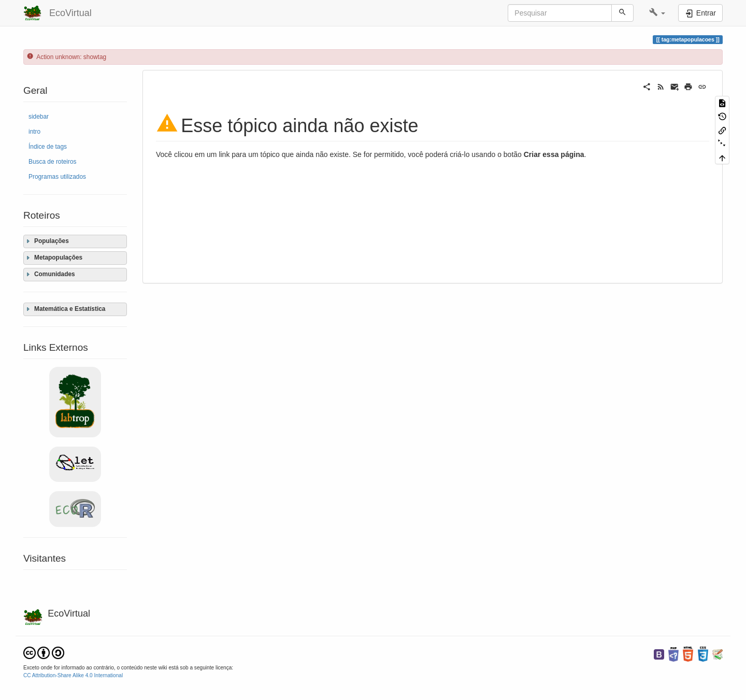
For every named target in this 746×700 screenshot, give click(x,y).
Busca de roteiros (53, 162)
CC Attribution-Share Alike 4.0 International (73, 675)
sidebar (39, 117)
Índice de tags (48, 147)
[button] (657, 13)
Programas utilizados (57, 177)
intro (34, 132)
